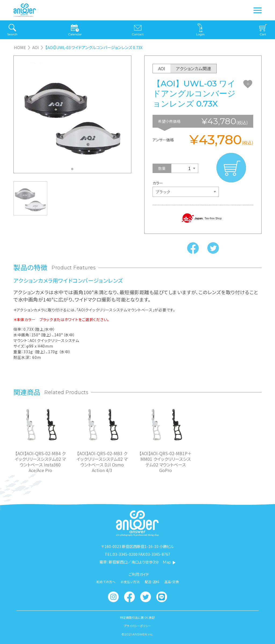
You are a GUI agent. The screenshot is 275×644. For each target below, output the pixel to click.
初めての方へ (106, 582)
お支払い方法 (130, 582)
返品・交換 (172, 582)
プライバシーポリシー (137, 626)
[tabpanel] (72, 114)
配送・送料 (152, 582)
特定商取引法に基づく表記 (137, 618)
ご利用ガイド (139, 574)
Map (169, 562)
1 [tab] (74, 171)
